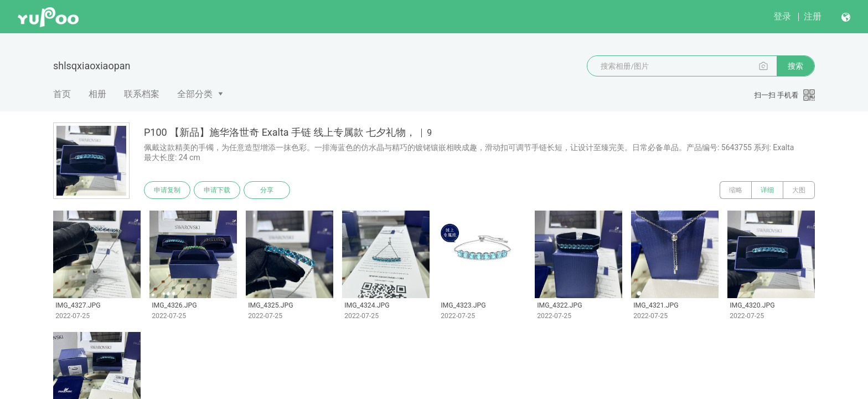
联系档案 (142, 94)
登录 (782, 16)
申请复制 (167, 190)
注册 (813, 16)
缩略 (736, 190)
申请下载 (217, 190)
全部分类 (195, 94)
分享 (267, 190)
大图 (799, 190)
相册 (97, 94)
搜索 (795, 66)
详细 (767, 190)
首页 (62, 94)
